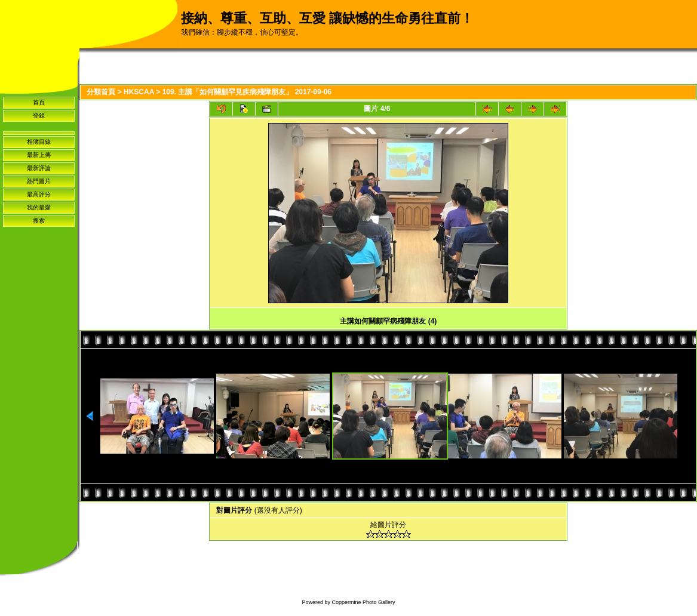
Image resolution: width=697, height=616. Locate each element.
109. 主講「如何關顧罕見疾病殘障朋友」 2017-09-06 (247, 92)
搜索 (39, 221)
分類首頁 (101, 92)
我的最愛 (39, 207)
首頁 (39, 102)
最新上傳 (39, 155)
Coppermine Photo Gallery (363, 602)
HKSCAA (139, 92)
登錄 (39, 115)
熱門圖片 (39, 181)
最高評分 (39, 194)
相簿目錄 (39, 142)
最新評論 (39, 168)
